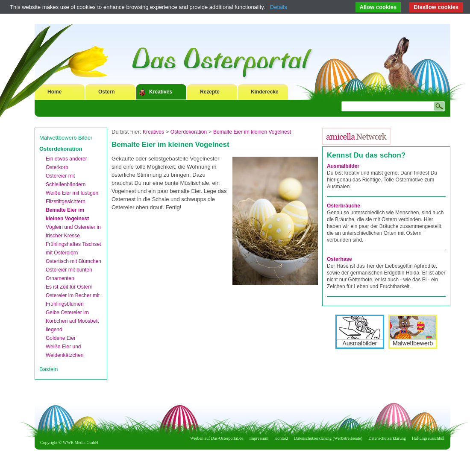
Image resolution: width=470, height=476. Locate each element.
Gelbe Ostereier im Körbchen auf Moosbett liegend (72, 321)
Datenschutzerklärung (387, 438)
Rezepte (210, 92)
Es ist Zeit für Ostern (69, 287)
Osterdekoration (61, 149)
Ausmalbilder (343, 166)
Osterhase (339, 259)
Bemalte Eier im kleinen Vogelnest (252, 132)
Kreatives (161, 92)
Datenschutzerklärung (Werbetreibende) (328, 438)
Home (54, 92)
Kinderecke (265, 92)
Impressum (259, 438)
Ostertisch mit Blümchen (73, 261)
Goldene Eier (61, 338)
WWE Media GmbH (81, 442)
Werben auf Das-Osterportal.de (217, 438)
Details (279, 7)
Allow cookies (378, 7)
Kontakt (281, 438)
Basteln (48, 369)
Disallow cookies (436, 7)
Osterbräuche (344, 206)
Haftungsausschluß (428, 438)
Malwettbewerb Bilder (66, 138)
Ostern (107, 92)
